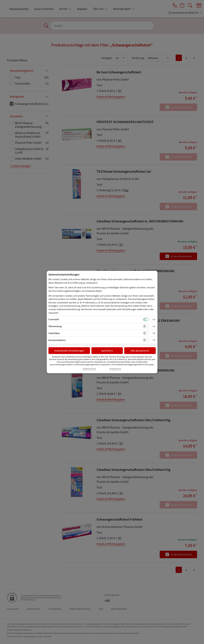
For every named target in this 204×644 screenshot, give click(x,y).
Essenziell (54, 319)
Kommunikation (57, 340)
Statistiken (54, 333)
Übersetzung (55, 326)
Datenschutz (89, 369)
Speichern (107, 351)
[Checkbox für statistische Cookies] (146, 333)
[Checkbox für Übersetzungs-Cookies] (146, 326)
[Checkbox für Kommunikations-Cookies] (146, 340)
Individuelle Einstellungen (69, 351)
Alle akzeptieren (140, 351)
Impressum (115, 369)
